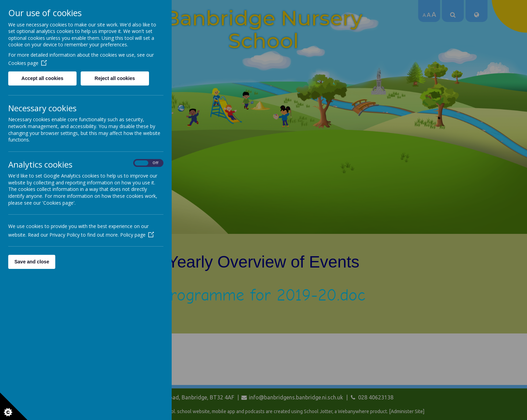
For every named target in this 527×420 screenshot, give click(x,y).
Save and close (32, 262)
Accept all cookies (42, 78)
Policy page (137, 235)
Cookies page (27, 63)
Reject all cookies (115, 78)
